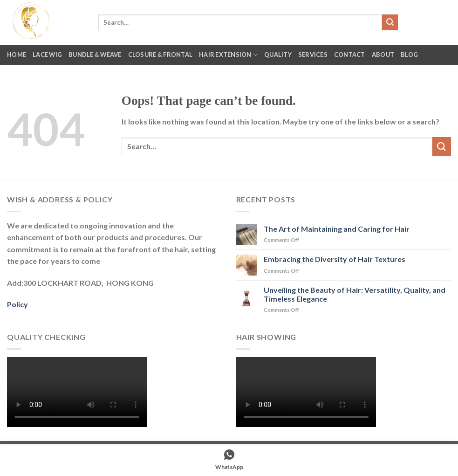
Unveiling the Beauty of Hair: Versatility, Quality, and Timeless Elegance (355, 294)
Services (313, 55)
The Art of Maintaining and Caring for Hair (337, 229)
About (383, 55)
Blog (409, 55)
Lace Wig (47, 55)
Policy (17, 304)
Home (17, 55)
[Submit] (390, 22)
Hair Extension (228, 55)
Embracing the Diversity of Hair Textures (335, 259)
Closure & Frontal (160, 55)
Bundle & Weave (95, 55)
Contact (350, 55)
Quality (278, 55)
